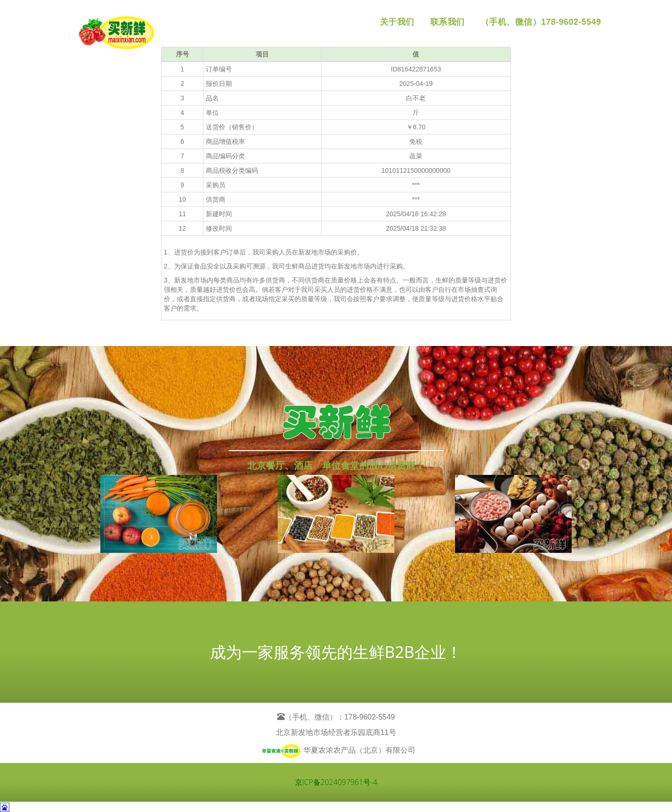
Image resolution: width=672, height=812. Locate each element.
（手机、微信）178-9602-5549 (541, 22)
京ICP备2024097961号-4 (336, 782)
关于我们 (397, 22)
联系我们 (448, 22)
